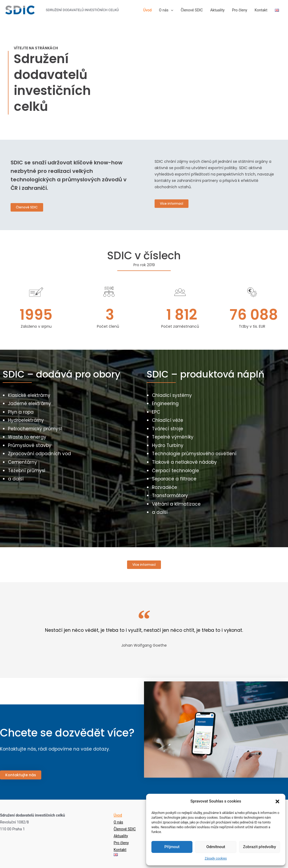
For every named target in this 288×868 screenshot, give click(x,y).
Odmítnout (216, 847)
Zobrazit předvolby (260, 847)
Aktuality (217, 10)
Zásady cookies (216, 858)
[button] (277, 801)
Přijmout (172, 847)
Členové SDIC (192, 10)
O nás (166, 10)
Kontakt (261, 10)
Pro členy (239, 10)
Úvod (147, 10)
